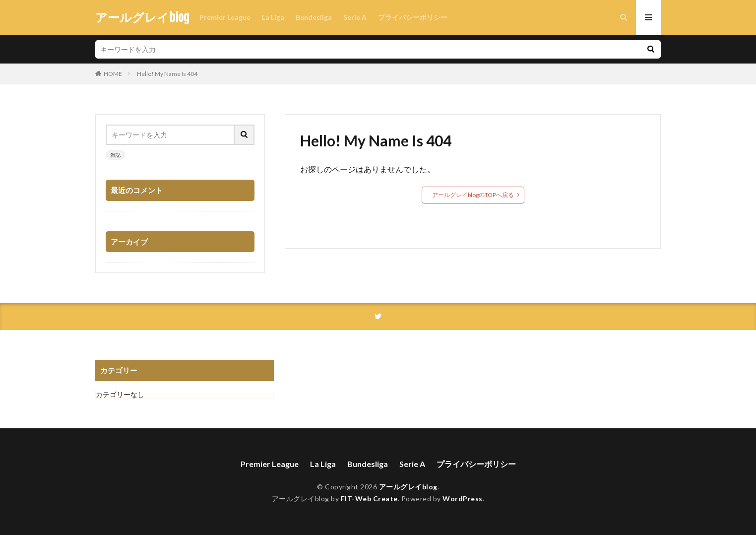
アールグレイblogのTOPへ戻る (473, 195)
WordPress (463, 499)
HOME (113, 74)
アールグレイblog (142, 17)
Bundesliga (314, 17)
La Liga (273, 17)
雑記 (116, 155)
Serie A (355, 17)
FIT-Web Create (369, 499)
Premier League (225, 17)
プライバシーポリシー (413, 17)
